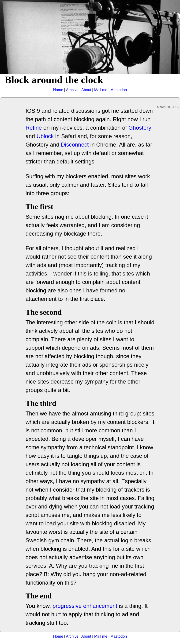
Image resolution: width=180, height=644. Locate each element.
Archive (72, 90)
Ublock (45, 136)
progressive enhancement (85, 606)
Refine (34, 128)
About (86, 90)
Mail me (101, 90)
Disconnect (75, 145)
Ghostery (140, 128)
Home (58, 90)
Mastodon (119, 90)
